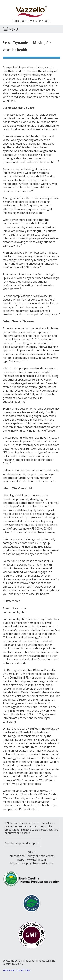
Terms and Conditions (16, 970)
